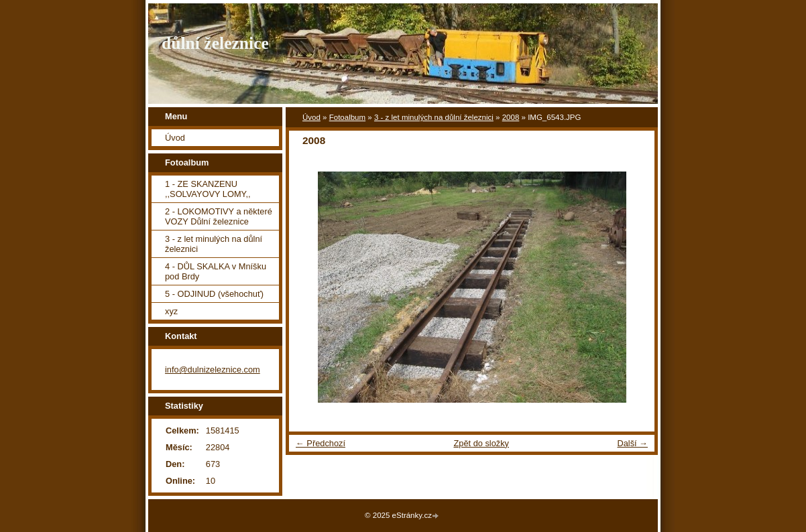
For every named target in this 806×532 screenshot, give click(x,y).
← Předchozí (321, 443)
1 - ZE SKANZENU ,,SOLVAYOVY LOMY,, (208, 189)
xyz (171, 311)
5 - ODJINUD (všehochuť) (214, 294)
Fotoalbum (347, 117)
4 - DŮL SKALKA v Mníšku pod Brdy (216, 271)
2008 (511, 117)
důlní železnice (215, 43)
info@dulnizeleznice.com (213, 370)
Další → (632, 443)
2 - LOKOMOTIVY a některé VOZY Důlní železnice (219, 216)
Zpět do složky (481, 443)
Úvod (311, 117)
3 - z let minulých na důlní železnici (434, 117)
